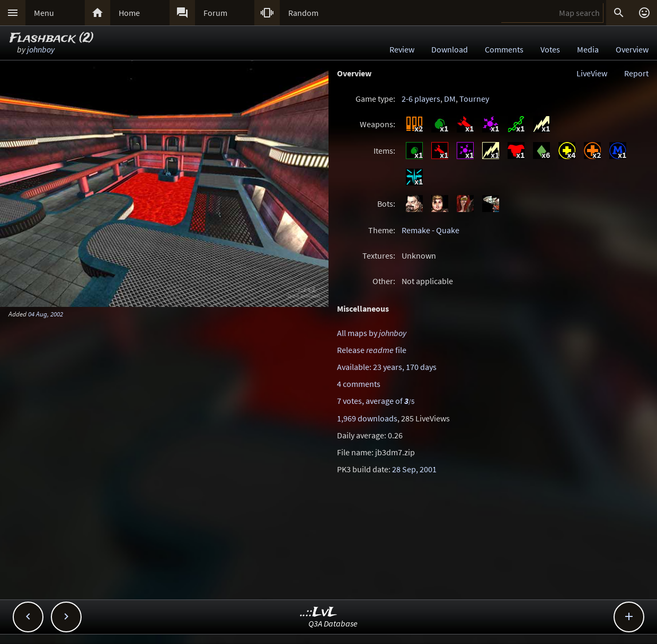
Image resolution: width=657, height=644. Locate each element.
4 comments (359, 384)
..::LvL (319, 612)
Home (129, 13)
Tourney (474, 99)
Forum (215, 13)
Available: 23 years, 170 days (387, 367)
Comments (504, 49)
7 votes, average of (376, 401)
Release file (372, 350)
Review (402, 49)
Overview (632, 49)
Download (450, 49)
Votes (550, 49)
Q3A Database (333, 623)
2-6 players (421, 99)
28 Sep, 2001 (414, 469)
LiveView (592, 73)
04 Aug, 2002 (46, 314)
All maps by (372, 333)
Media (588, 49)
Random (303, 13)
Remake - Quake (430, 230)
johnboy (41, 49)
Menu (44, 13)
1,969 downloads (367, 418)
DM (450, 99)
